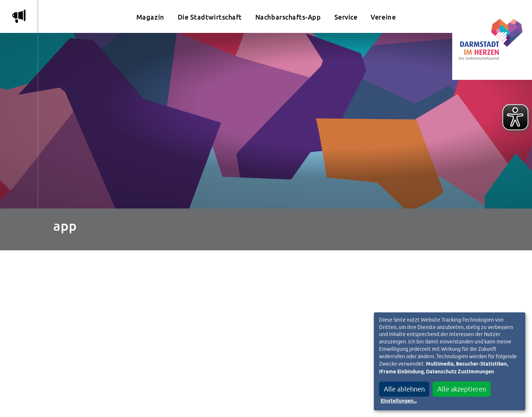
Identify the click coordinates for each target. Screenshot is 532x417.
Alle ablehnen (404, 389)
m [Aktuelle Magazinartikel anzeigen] (19, 16)
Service (346, 17)
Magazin (150, 17)
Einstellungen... (399, 401)
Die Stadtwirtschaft (210, 17)
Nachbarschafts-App (288, 17)
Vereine (383, 17)
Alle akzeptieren (462, 389)
